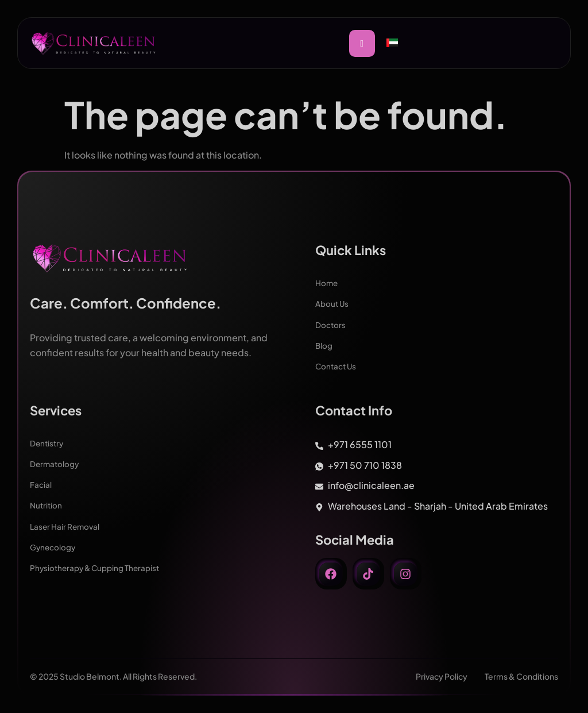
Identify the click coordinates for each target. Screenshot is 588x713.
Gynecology (53, 546)
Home (327, 283)
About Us (332, 303)
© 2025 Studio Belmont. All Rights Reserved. (113, 676)
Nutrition (47, 504)
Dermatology (55, 463)
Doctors (331, 324)
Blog (324, 345)
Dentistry (48, 442)
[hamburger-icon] (362, 43)
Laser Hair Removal (65, 525)
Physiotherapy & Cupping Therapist (97, 566)
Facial (41, 484)
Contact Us (337, 365)
